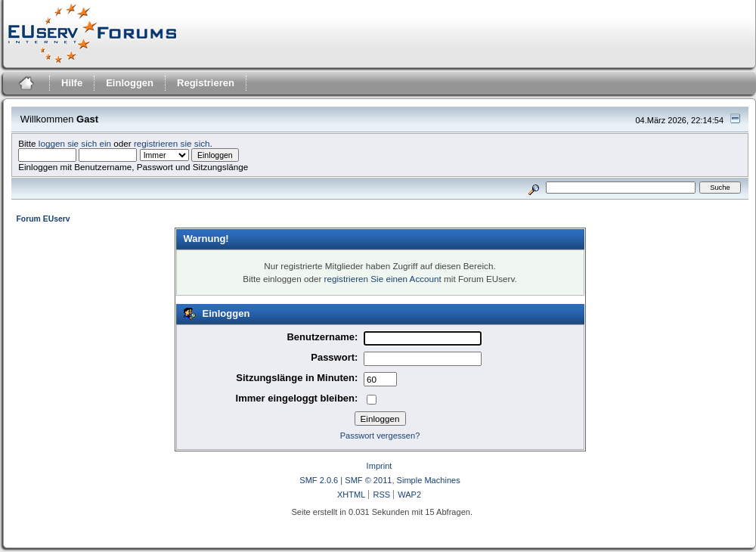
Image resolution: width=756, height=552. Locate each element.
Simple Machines (429, 480)
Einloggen (130, 83)
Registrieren (206, 83)
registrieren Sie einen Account (383, 279)
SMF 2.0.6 (319, 480)
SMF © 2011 (368, 480)
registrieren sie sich (172, 143)
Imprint (380, 466)
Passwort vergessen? (380, 436)
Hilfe (72, 83)
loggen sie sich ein (75, 143)
